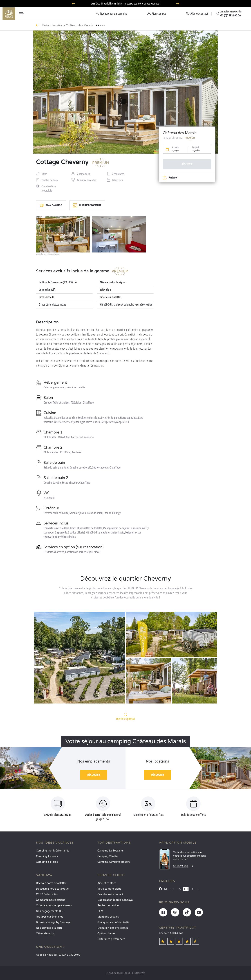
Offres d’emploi (45, 934)
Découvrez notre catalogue (52, 889)
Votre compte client (109, 889)
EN (173, 889)
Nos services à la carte (49, 928)
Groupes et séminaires (50, 917)
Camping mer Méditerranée (53, 851)
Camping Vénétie (108, 856)
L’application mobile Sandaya (115, 900)
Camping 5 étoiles (47, 862)
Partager (170, 178)
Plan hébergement (87, 205)
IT (199, 889)
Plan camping (51, 205)
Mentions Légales (108, 917)
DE (193, 889)
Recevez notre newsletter (51, 883)
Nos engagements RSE (50, 911)
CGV (100, 911)
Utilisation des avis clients (113, 928)
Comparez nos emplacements (54, 906)
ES (179, 889)
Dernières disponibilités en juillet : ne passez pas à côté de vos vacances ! (126, 4)
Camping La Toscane (110, 851)
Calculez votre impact (110, 894)
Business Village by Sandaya (53, 922)
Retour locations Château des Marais (68, 25)
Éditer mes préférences (111, 939)
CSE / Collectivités (47, 894)
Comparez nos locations (51, 900)
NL (166, 889)
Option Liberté (106, 934)
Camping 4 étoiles (47, 856)
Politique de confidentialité (113, 922)
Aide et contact (107, 883)
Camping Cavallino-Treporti (114, 862)
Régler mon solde (108, 906)
